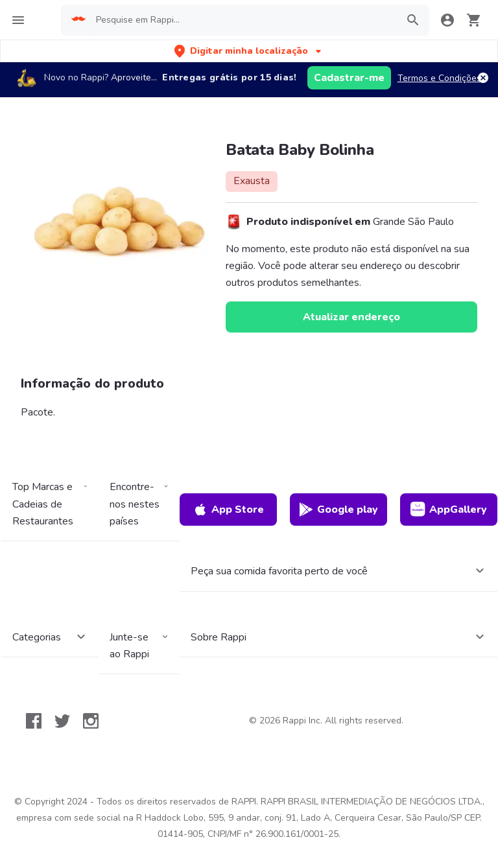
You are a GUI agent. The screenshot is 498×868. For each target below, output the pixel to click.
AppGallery (449, 510)
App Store (228, 510)
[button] (249, 51)
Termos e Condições (439, 78)
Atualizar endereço (351, 317)
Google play (338, 510)
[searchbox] (243, 20)
